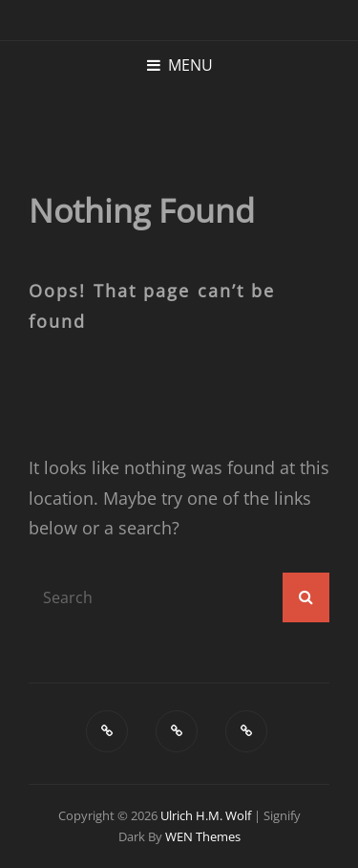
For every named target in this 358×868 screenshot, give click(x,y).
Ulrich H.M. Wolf (206, 815)
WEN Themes (203, 836)
